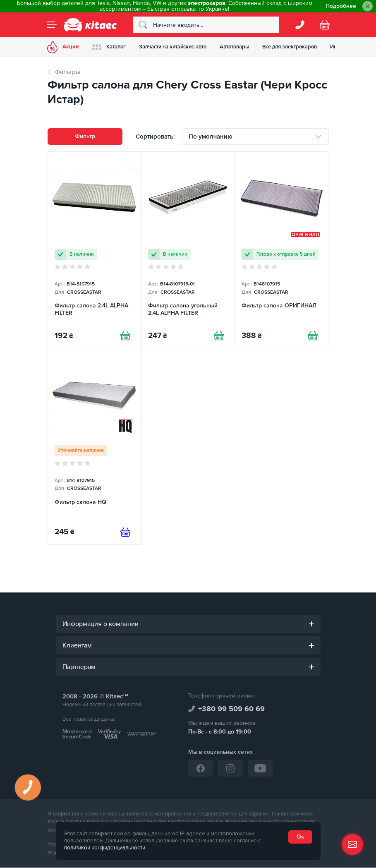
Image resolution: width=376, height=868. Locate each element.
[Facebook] (201, 768)
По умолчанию (211, 137)
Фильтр (85, 136)
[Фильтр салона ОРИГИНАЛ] (281, 250)
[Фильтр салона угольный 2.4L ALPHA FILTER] (188, 250)
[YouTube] (260, 768)
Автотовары (235, 47)
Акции (63, 47)
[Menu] (52, 25)
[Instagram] (230, 768)
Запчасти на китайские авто (173, 47)
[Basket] (325, 25)
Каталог (109, 47)
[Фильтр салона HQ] (95, 446)
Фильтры (68, 72)
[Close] (368, 6)
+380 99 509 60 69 (231, 709)
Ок (300, 837)
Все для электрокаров (290, 47)
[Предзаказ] (125, 532)
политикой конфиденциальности (105, 848)
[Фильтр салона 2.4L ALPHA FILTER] (95, 250)
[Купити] (125, 336)
